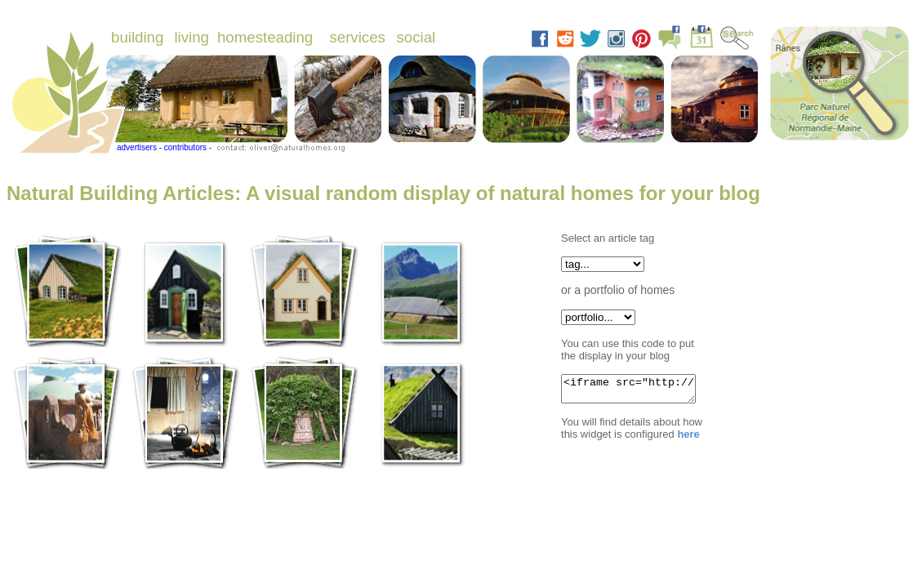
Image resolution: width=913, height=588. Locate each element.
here (687, 439)
